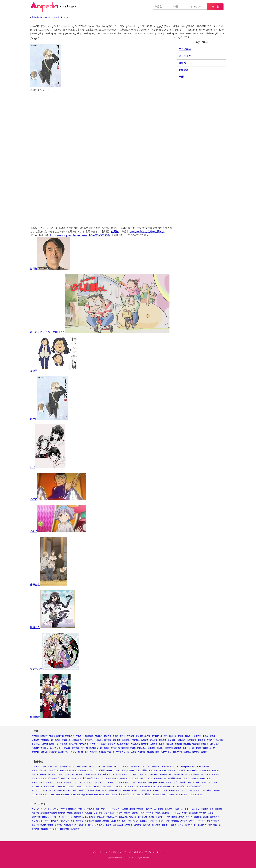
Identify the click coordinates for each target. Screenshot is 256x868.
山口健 (61, 752)
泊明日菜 (169, 744)
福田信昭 (196, 744)
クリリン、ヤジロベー (41, 821)
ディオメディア (124, 774)
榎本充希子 (84, 744)
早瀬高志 (67, 825)
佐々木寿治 (56, 740)
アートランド (120, 770)
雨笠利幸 (93, 752)
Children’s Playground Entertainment (88, 794)
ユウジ (181, 817)
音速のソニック (213, 821)
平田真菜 (64, 744)
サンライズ (153, 770)
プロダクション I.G (86, 790)
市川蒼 (205, 736)
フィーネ (189, 817)
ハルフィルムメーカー (109, 778)
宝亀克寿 (44, 736)
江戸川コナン (76, 829)
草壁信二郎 (89, 821)
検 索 (215, 7)
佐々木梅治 (105, 748)
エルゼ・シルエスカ (96, 825)
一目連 (176, 809)
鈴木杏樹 (145, 744)
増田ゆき (182, 740)
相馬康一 (189, 736)
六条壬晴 (101, 817)
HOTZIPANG (94, 786)
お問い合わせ (135, 852)
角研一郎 (173, 736)
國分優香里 (196, 748)
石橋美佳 (154, 744)
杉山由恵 (187, 744)
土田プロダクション (91, 778)
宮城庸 (50, 825)
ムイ (72, 821)
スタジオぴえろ (137, 794)
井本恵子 (79, 736)
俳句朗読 (50, 717)
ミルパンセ (100, 766)
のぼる (58, 499)
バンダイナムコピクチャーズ (189, 786)
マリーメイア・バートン (42, 809)
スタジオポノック (39, 770)
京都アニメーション (214, 790)
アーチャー (54, 829)
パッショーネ (112, 794)
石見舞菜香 (192, 740)
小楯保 (158, 813)
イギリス (58, 825)
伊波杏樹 (53, 752)
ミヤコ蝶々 (172, 740)
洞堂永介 (140, 809)
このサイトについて (101, 852)
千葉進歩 (99, 740)
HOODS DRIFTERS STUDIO (199, 770)
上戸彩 (147, 736)
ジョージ (154, 821)
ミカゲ (181, 825)
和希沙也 (35, 748)
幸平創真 (203, 813)
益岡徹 (115, 231)
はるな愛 (35, 740)
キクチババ (55, 669)
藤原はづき (79, 813)
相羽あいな (177, 752)
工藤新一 (212, 813)
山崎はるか (214, 744)
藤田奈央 (201, 740)
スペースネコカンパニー (125, 782)
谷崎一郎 (133, 817)
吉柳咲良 (35, 752)
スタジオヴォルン (153, 766)
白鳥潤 (174, 817)
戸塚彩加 (129, 825)
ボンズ (176, 766)
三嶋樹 (125, 809)
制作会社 (184, 70)
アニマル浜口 (166, 752)
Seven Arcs (125, 778)
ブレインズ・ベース (68, 778)
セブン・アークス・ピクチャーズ (45, 778)
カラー (150, 778)
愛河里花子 (89, 740)
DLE (33, 774)
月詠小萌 (35, 813)
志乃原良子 (94, 748)
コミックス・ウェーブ (49, 766)
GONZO (135, 790)
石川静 (212, 748)
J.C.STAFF (130, 770)
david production (188, 766)
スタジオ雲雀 (141, 770)
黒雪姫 (70, 813)
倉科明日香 (142, 817)
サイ (101, 813)
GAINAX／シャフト (167, 770)
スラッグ (184, 821)
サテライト (181, 770)
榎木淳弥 (125, 748)
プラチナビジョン (138, 778)
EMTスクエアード (55, 774)
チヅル (75, 825)
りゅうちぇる (71, 752)
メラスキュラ (109, 813)
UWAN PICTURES (64, 790)
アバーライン (67, 817)
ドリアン (159, 817)
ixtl (80, 778)
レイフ (167, 817)
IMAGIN (215, 770)
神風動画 (163, 774)
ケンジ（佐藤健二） (140, 821)
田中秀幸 (197, 736)
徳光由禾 (44, 748)
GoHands (158, 778)
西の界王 (198, 817)
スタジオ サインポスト (178, 790)
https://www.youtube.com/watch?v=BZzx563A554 (80, 235)
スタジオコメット (94, 782)
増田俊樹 (139, 736)
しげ (48, 467)
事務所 (182, 63)
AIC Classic (41, 774)
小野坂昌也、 (78, 740)
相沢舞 (80, 752)
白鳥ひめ (55, 821)
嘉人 (86, 752)
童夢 (100, 774)
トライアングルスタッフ (74, 774)
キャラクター (186, 56)
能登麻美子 (70, 736)
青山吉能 (150, 752)
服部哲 (108, 825)
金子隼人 (164, 736)
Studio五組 (167, 766)
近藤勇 (98, 821)
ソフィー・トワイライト (111, 809)
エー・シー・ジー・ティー (200, 774)
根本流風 (178, 744)
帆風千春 (111, 752)
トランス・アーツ (64, 782)
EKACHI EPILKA (180, 774)
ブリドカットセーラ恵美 (126, 752)
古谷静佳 (108, 736)
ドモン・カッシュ (192, 809)
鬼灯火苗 (146, 825)
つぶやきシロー (56, 748)
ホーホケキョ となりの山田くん (147, 231)
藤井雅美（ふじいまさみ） (85, 817)
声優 (181, 77)
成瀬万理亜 (123, 817)
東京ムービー (91, 774)
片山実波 (166, 813)
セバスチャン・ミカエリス (196, 825)
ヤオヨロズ (50, 782)
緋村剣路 (62, 813)
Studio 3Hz (141, 782)
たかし (49, 419)
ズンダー (166, 825)
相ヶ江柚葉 (64, 829)
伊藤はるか (142, 748)
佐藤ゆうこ (66, 740)
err (182, 809)
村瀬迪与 (99, 736)
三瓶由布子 (126, 740)
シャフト (35, 766)
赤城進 (133, 748)
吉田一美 (217, 825)
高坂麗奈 (106, 821)
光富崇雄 (117, 740)
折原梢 (43, 825)
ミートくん (175, 813)
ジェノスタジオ (79, 782)
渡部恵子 (210, 740)
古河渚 (52, 736)
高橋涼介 (127, 813)
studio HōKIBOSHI (148, 786)
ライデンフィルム (196, 794)
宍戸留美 (35, 736)
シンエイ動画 (99, 770)
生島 (98, 809)
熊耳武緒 (35, 829)
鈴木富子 (196, 752)
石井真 (212, 736)
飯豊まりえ (54, 744)
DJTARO (67, 748)
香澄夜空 (44, 829)
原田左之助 (193, 813)
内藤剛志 (141, 752)
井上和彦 (219, 740)
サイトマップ (119, 852)
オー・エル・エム (140, 774)
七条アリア (65, 821)
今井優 (93, 744)
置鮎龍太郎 (89, 736)
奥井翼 (135, 813)
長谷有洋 (111, 744)
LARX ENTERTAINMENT (60, 794)
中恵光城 (130, 736)
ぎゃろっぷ (216, 774)
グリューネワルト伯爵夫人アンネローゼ (69, 809)
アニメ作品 (185, 49)
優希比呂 (102, 752)
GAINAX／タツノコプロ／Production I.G (77, 766)
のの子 (58, 531)
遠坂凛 (132, 809)
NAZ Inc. (62, 786)
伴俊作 (184, 813)
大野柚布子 (45, 740)
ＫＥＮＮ (187, 748)
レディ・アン (164, 821)
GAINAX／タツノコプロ (168, 782)
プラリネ (150, 813)
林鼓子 (181, 736)
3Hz (174, 786)
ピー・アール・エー (196, 790)
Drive (114, 774)
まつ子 (53, 371)
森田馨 (206, 817)
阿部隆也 (204, 809)
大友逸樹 (218, 809)
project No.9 (145, 790)
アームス (71, 786)
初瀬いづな (36, 817)
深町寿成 (60, 736)
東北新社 (107, 774)
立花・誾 (35, 825)
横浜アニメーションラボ (155, 794)
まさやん (149, 809)
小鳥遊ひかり (112, 817)
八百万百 (88, 813)
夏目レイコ (126, 821)
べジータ (56, 817)
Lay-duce (195, 778)
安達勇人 (187, 752)
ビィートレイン (50, 786)
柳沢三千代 (115, 748)
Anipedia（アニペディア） (55, 7)
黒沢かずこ (73, 744)
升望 (157, 752)
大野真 (174, 825)
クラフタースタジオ (40, 794)
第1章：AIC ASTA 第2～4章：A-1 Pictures (113, 790)
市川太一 (205, 752)
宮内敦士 (136, 740)
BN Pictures (205, 778)
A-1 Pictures (65, 770)
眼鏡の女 (53, 627)
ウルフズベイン (107, 786)
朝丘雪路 (163, 740)
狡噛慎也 (175, 821)
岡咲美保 (205, 744)
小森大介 (91, 809)
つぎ (210, 825)
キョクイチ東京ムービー (82, 770)
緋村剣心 (80, 821)
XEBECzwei (153, 774)
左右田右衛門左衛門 (49, 813)
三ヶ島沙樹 (159, 809)
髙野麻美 (178, 748)
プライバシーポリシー (154, 852)
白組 (170, 774)
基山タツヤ (116, 821)
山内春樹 (138, 825)
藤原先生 (49, 585)
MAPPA (109, 770)
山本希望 (151, 748)
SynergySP (152, 782)
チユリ (142, 813)
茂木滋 (45, 744)
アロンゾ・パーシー (197, 821)
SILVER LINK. (182, 794)
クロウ (158, 825)
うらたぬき (101, 744)
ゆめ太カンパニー (187, 782)
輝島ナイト (47, 817)
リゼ (95, 813)
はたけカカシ (118, 825)
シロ (211, 809)
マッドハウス (37, 786)
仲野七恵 (84, 748)
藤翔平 (123, 736)
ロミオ (119, 813)
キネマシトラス (183, 778)
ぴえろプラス (53, 770)
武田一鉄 (83, 825)
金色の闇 (168, 809)
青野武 (116, 736)
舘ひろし (44, 752)
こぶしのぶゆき (123, 744)
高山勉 (162, 744)
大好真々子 (215, 817)
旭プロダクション (160, 790)
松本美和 (169, 748)
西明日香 (155, 736)
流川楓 (151, 817)
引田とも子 (36, 744)
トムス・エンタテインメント (133, 766)
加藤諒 (205, 748)
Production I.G (113, 766)
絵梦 (198, 782)
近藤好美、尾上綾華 (149, 740)
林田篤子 (160, 748)
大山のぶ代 (135, 744)
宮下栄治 (108, 740)
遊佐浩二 (75, 748)
